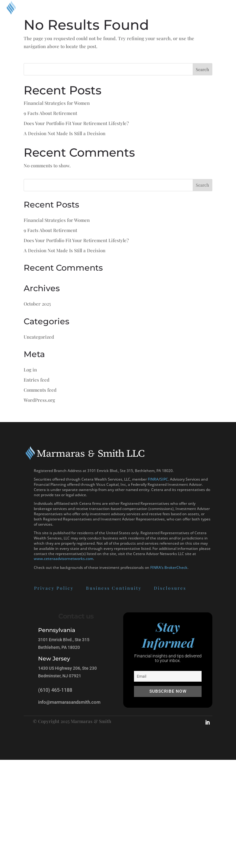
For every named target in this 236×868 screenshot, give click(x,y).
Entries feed (37, 380)
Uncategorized (39, 337)
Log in (30, 370)
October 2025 (37, 304)
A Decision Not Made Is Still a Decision (65, 133)
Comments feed (40, 390)
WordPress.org (39, 400)
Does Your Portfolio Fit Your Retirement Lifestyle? (76, 123)
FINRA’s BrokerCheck (169, 567)
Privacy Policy (25, 588)
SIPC (164, 479)
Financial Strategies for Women (57, 103)
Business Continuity (85, 588)
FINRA (153, 479)
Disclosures (142, 588)
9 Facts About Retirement (50, 113)
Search (202, 69)
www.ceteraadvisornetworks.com (63, 559)
